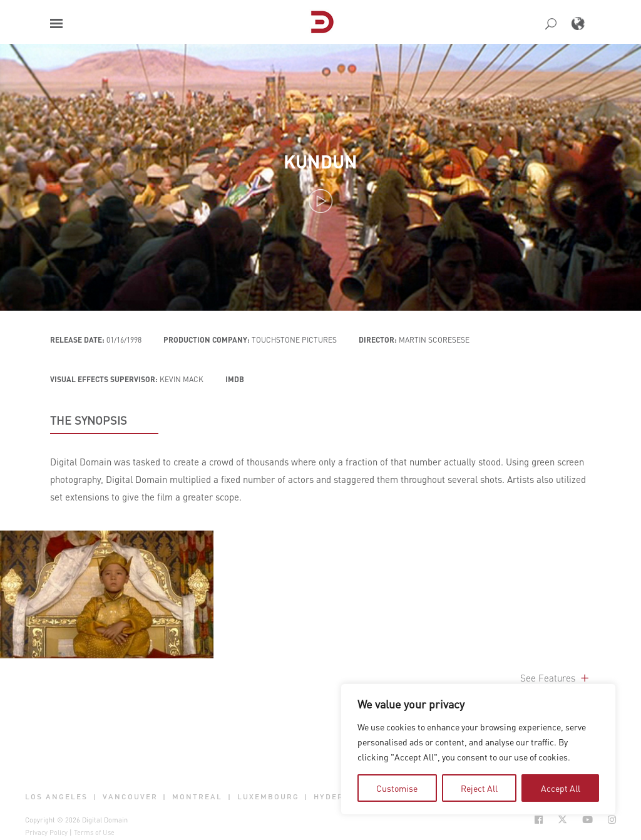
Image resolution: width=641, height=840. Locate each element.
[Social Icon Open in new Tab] (539, 820)
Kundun (320, 161)
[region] (478, 749)
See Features (556, 678)
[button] (56, 23)
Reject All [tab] (479, 788)
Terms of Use (94, 832)
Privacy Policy (46, 832)
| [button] (95, 797)
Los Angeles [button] (56, 797)
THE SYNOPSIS (89, 420)
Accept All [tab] (561, 788)
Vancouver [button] (130, 797)
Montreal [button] (197, 797)
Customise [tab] (397, 788)
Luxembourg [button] (268, 797)
